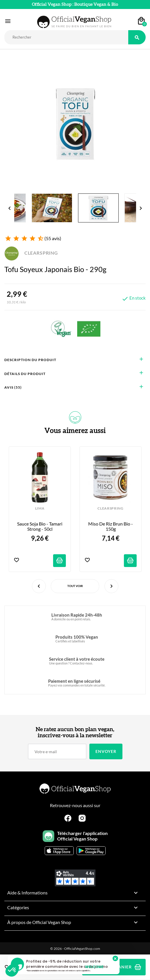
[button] (12, 970)
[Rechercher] (66, 37)
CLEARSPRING (31, 253)
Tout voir (75, 586)
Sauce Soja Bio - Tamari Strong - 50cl (40, 526)
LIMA (40, 508)
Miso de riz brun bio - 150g (111, 526)
